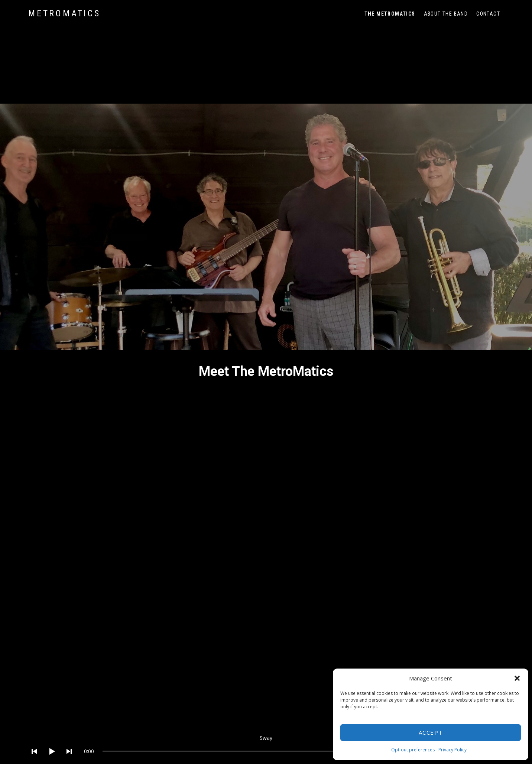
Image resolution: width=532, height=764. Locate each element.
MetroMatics (64, 13)
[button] (517, 678)
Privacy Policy (452, 750)
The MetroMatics (390, 14)
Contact (488, 14)
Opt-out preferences (413, 750)
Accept (431, 732)
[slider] (283, 751)
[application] (266, 746)
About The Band (446, 14)
